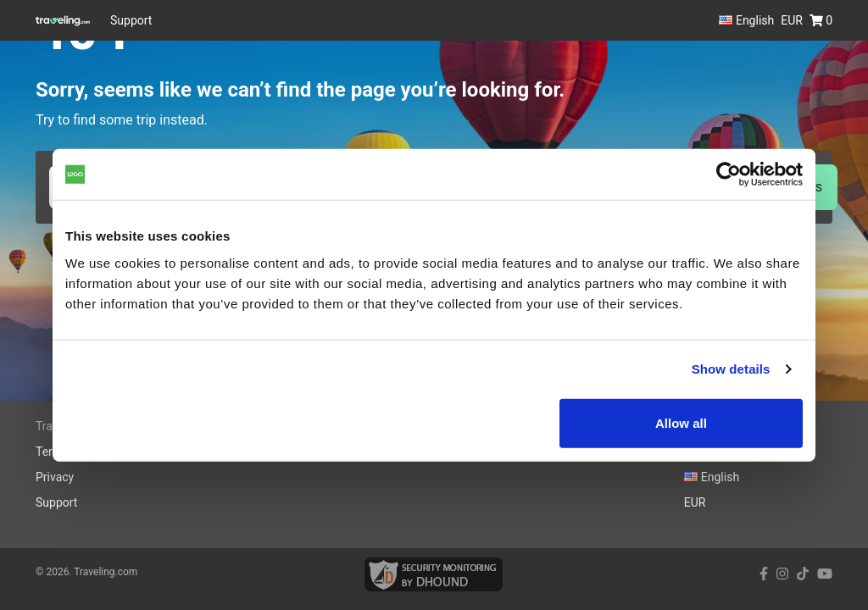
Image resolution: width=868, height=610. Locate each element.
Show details (731, 369)
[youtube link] (825, 574)
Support (131, 20)
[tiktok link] (803, 574)
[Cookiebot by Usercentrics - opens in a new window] (729, 175)
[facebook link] (764, 574)
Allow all (681, 422)
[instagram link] (782, 574)
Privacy (55, 477)
